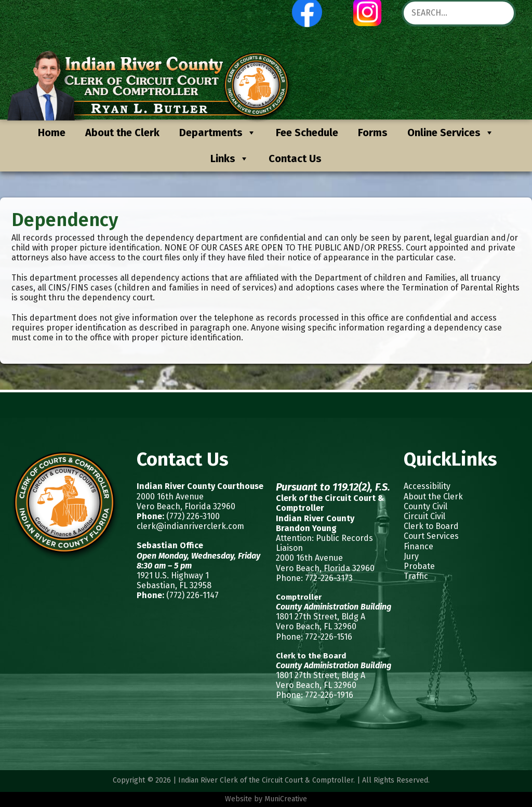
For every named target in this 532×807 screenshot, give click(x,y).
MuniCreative (286, 799)
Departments (218, 133)
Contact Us (295, 158)
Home (52, 133)
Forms (373, 133)
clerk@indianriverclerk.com (190, 526)
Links (230, 158)
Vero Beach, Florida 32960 (186, 506)
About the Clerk (122, 133)
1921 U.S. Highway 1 (173, 576)
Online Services (451, 133)
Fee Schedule (307, 133)
